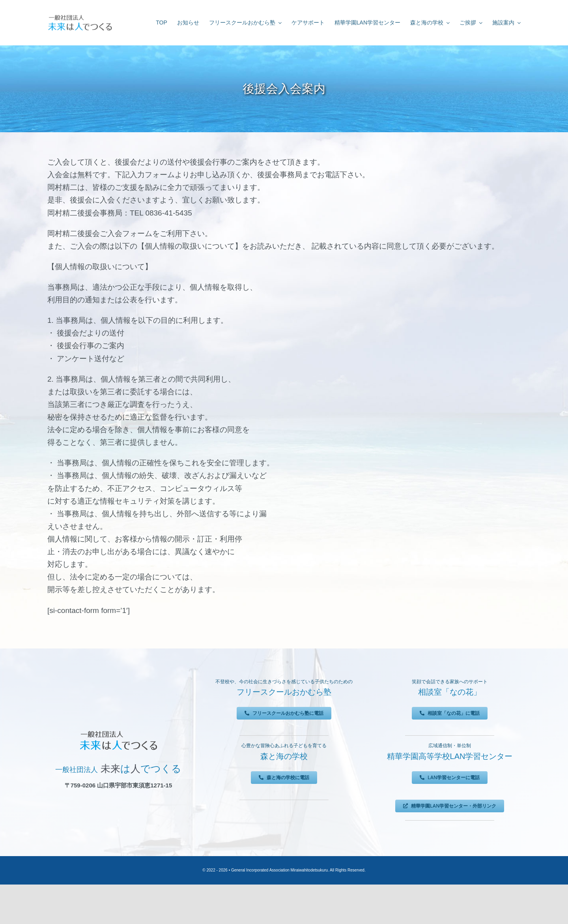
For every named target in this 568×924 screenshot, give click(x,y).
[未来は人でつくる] (80, 16)
